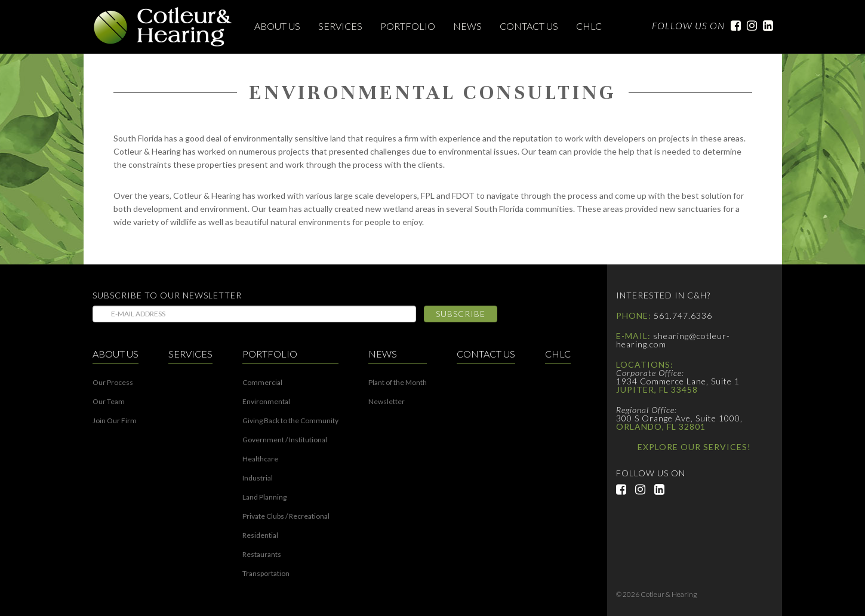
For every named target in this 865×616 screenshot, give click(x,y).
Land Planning (264, 497)
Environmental (266, 402)
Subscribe (461, 314)
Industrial (258, 478)
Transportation (266, 574)
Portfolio (408, 26)
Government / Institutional (285, 440)
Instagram (749, 26)
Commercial (262, 383)
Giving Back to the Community (290, 421)
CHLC (589, 26)
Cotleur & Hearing (163, 27)
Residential (260, 535)
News (467, 26)
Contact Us (529, 26)
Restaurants (262, 555)
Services (340, 26)
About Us (277, 26)
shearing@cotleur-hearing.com (673, 340)
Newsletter (387, 402)
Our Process (113, 383)
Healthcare (260, 459)
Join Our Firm (115, 421)
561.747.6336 (683, 315)
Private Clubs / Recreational (286, 516)
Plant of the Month (398, 383)
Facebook (733, 26)
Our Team (109, 402)
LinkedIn (765, 26)
